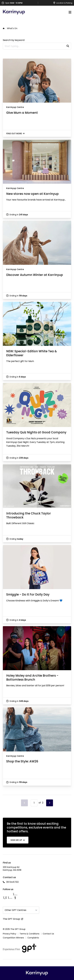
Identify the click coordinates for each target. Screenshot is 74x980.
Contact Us (48, 934)
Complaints (33, 938)
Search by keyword (14, 40)
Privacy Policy (10, 934)
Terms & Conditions (29, 934)
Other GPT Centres (15, 910)
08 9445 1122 (12, 882)
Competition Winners (13, 938)
